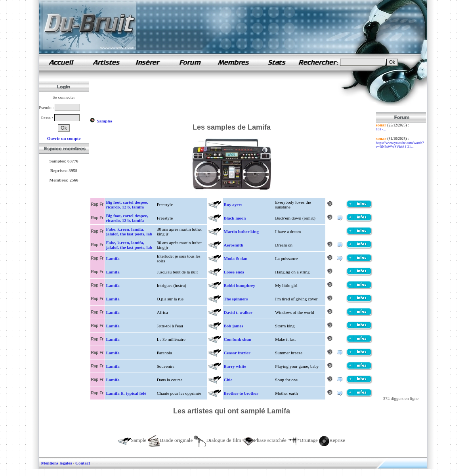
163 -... (381, 129)
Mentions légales (57, 463)
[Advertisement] (234, 94)
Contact (83, 463)
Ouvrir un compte (64, 138)
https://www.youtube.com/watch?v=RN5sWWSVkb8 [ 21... (400, 145)
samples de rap (61, 62)
